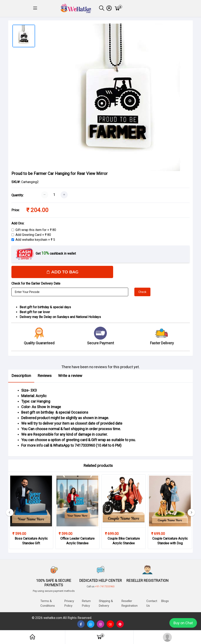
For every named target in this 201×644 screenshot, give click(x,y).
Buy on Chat (183, 623)
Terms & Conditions (48, 603)
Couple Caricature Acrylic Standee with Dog (170, 542)
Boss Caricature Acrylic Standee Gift (31, 542)
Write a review (70, 377)
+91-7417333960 (105, 586)
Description (21, 377)
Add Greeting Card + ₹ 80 (33, 236)
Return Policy (86, 603)
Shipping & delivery (106, 603)
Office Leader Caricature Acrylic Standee (77, 542)
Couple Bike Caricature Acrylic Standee (124, 542)
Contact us (152, 603)
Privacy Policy (69, 603)
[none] (110, 624)
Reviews (45, 377)
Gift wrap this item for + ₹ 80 (36, 231)
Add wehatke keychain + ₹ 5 (35, 241)
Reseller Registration (130, 603)
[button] (35, 9)
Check (142, 293)
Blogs (165, 601)
